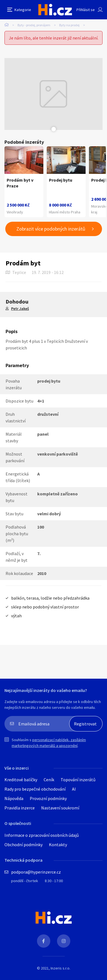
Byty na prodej (69, 25)
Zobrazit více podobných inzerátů (51, 229)
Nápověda (14, 798)
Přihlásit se (86, 10)
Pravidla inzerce (20, 808)
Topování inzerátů (78, 780)
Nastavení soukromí (60, 808)
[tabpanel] (53, 94)
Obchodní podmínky (23, 845)
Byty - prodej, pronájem (34, 25)
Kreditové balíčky (21, 780)
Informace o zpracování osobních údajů (42, 835)
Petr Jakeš (20, 309)
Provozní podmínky (48, 798)
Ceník (49, 780)
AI (74, 789)
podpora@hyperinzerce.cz (36, 872)
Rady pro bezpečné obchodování (35, 789)
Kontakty (58, 845)
